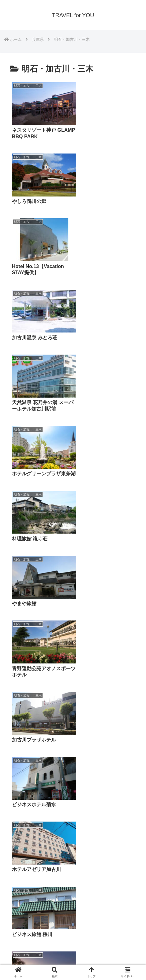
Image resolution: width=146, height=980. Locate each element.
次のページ (73, 880)
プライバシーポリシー (39, 960)
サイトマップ (107, 960)
